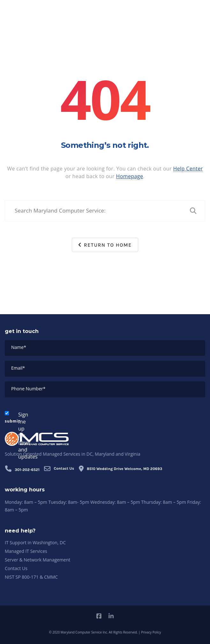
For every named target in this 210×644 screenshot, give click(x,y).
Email (18, 368)
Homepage (130, 176)
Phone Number (28, 389)
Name (19, 347)
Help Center (188, 169)
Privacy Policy (151, 632)
